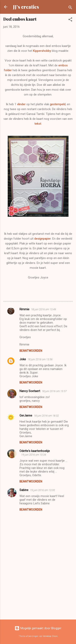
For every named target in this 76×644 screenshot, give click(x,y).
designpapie (42, 239)
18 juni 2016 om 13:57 (54, 391)
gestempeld (58, 104)
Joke (23, 359)
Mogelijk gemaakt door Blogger (38, 628)
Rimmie (24, 309)
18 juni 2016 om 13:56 (40, 359)
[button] (70, 20)
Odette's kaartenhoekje (35, 451)
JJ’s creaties (26, 7)
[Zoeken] (70, 8)
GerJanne (26, 416)
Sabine (24, 490)
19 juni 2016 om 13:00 (42, 490)
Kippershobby (42, 51)
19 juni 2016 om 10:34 (34, 455)
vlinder (21, 104)
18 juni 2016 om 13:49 (43, 309)
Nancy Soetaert (30, 391)
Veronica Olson (50, 636)
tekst (38, 124)
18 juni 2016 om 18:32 (46, 416)
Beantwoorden (31, 351)
